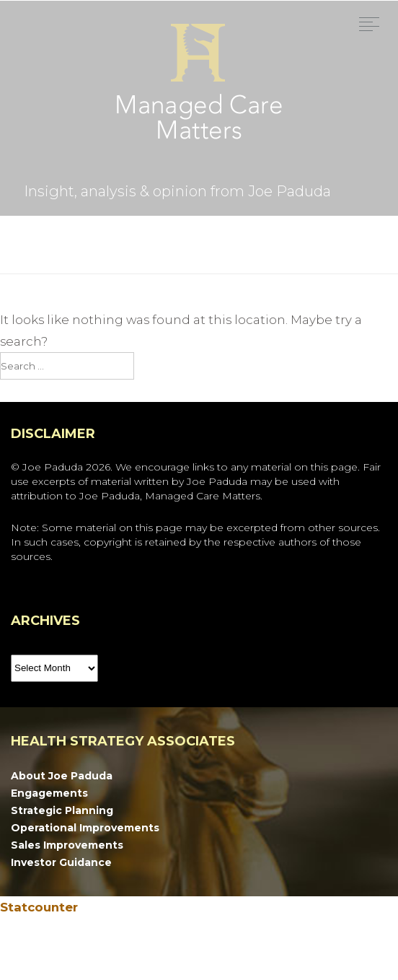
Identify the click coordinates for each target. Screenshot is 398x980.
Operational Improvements (85, 828)
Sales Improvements (67, 845)
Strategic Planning (62, 810)
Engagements (49, 793)
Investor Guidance (61, 862)
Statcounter (39, 907)
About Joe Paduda (62, 776)
